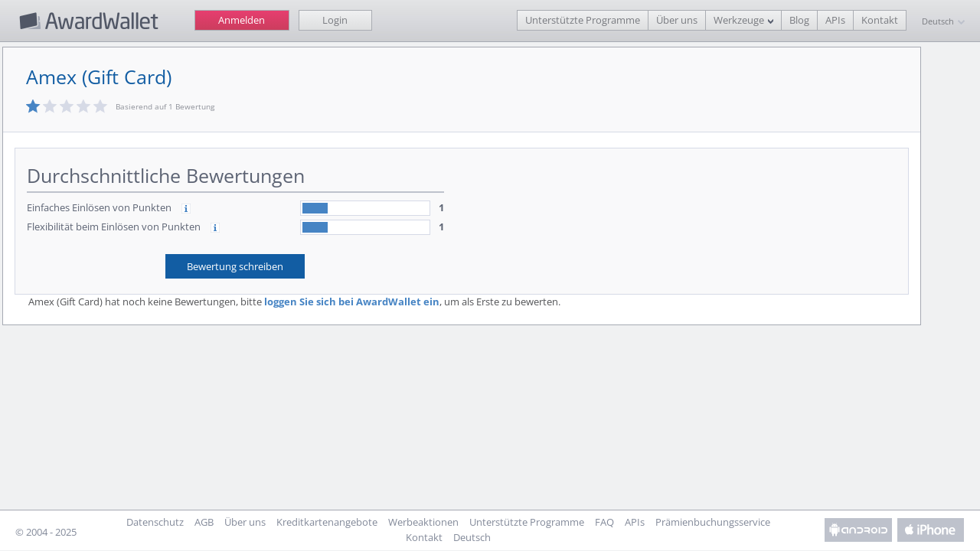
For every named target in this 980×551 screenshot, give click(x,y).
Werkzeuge (739, 20)
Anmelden (242, 20)
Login (335, 20)
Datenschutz (155, 522)
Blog (799, 20)
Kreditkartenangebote (327, 522)
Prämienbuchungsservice (713, 522)
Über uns (677, 20)
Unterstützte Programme (583, 20)
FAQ (604, 522)
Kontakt (880, 20)
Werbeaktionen (423, 522)
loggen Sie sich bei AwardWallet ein (353, 302)
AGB (204, 522)
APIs (835, 20)
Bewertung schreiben (237, 266)
